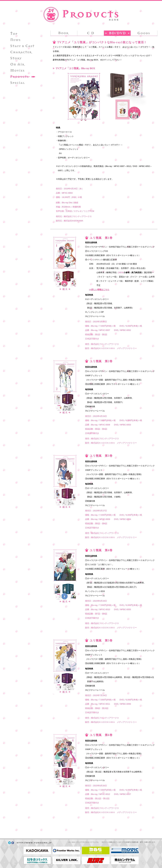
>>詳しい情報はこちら (99, 290)
